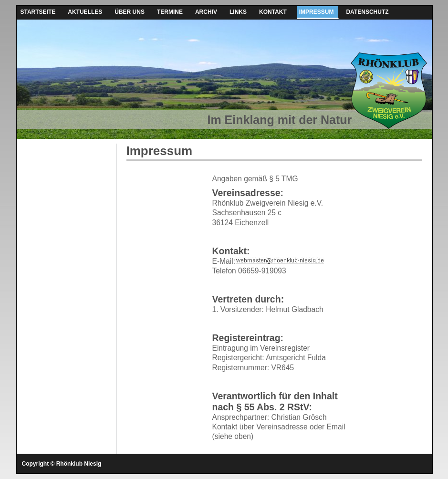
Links (238, 12)
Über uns (130, 12)
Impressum (317, 12)
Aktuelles (85, 12)
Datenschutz (367, 12)
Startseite (38, 12)
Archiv (206, 12)
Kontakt (273, 12)
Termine (170, 12)
